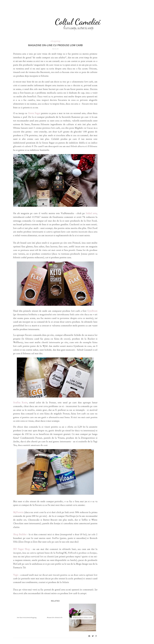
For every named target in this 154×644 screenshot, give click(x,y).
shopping (55, 41)
